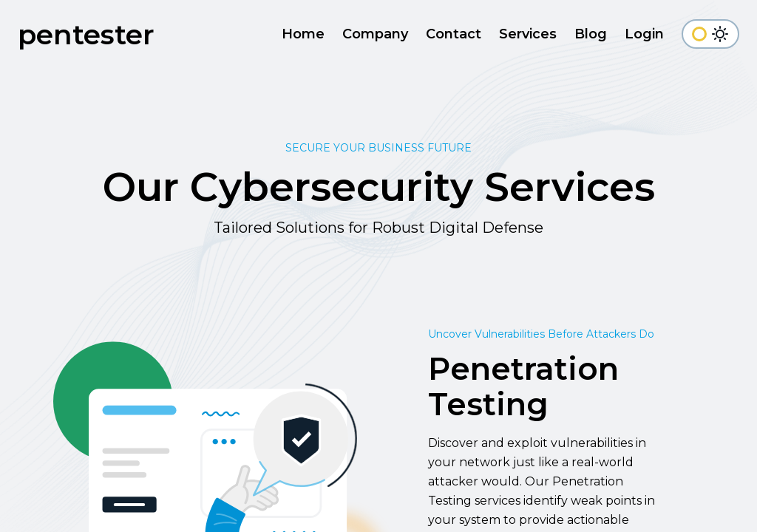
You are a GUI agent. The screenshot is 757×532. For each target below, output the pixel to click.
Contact (454, 34)
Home (303, 34)
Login (644, 34)
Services (528, 34)
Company (375, 34)
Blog (591, 34)
